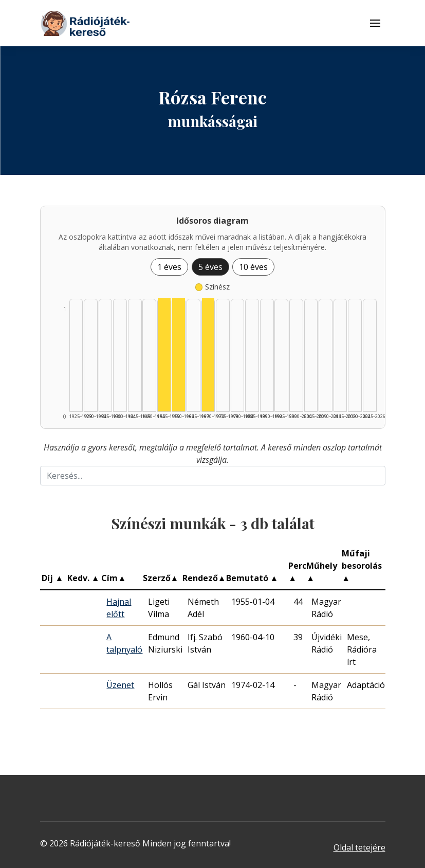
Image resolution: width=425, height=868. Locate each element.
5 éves (210, 267)
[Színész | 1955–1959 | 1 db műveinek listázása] (164, 355)
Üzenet (120, 685)
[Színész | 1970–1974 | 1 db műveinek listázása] (208, 355)
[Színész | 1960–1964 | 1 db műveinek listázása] (179, 355)
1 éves (169, 267)
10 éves (253, 267)
